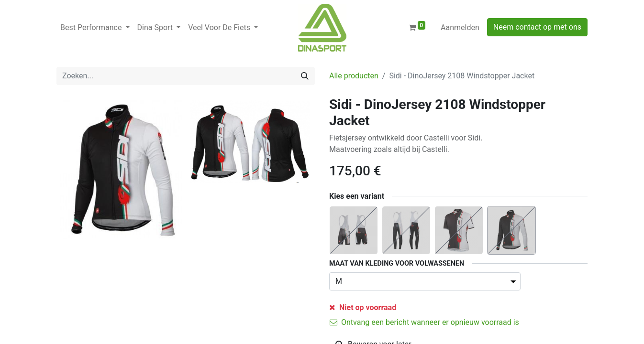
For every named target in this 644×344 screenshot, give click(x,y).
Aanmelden (460, 27)
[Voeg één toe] (391, 313)
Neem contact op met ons (537, 27)
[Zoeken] (305, 76)
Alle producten (354, 76)
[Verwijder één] (341, 313)
